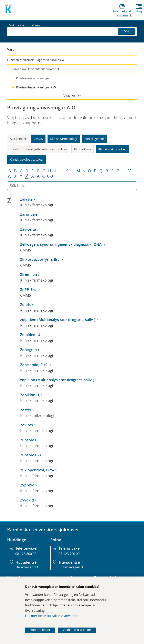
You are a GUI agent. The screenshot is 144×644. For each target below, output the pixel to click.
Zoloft (25, 305)
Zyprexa (27, 485)
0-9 (50, 176)
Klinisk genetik (95, 139)
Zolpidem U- (31, 335)
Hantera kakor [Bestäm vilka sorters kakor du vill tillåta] (40, 630)
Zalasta (26, 199)
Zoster (26, 410)
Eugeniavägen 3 (71, 567)
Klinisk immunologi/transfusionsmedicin (38, 149)
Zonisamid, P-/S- (34, 365)
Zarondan (29, 214)
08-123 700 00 (69, 554)
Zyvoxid (27, 500)
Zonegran (28, 350)
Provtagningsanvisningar (33, 78)
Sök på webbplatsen (25, 31)
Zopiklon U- (30, 395)
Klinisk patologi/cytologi (27, 159)
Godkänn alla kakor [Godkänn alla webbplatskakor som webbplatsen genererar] (77, 630)
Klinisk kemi (83, 149)
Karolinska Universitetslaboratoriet (35, 69)
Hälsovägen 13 (27, 567)
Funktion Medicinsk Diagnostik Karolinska (35, 60)
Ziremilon (29, 274)
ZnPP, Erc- (29, 289)
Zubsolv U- (29, 455)
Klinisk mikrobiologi (112, 149)
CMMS (38, 139)
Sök (127, 31)
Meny (139, 11)
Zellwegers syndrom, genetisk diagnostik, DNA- (61, 244)
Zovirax (27, 425)
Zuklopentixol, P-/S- (37, 470)
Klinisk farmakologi (64, 139)
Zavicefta (28, 229)
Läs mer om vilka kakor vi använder (52, 616)
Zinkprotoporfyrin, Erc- (40, 259)
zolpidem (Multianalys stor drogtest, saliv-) (58, 320)
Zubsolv (27, 440)
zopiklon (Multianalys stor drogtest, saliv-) (57, 380)
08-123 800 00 (26, 554)
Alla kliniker (18, 139)
